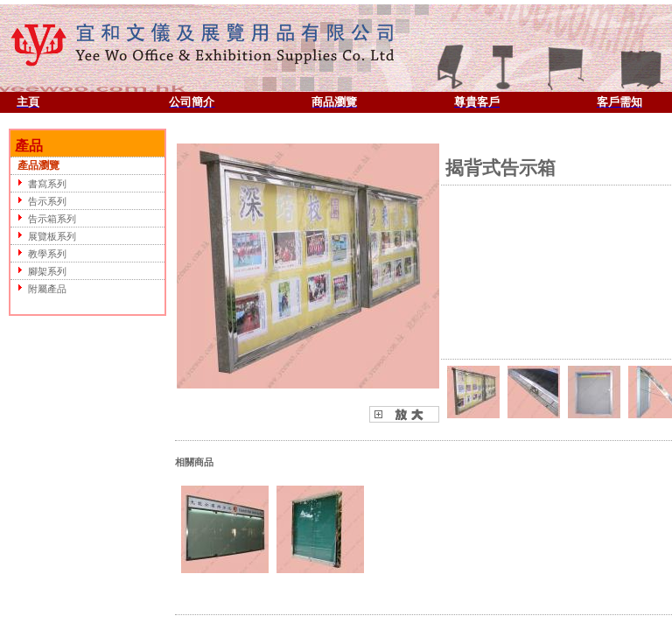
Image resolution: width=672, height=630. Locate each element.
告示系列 (39, 201)
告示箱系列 (44, 218)
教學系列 (39, 253)
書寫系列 (39, 183)
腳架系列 (39, 271)
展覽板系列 (44, 236)
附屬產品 (39, 288)
